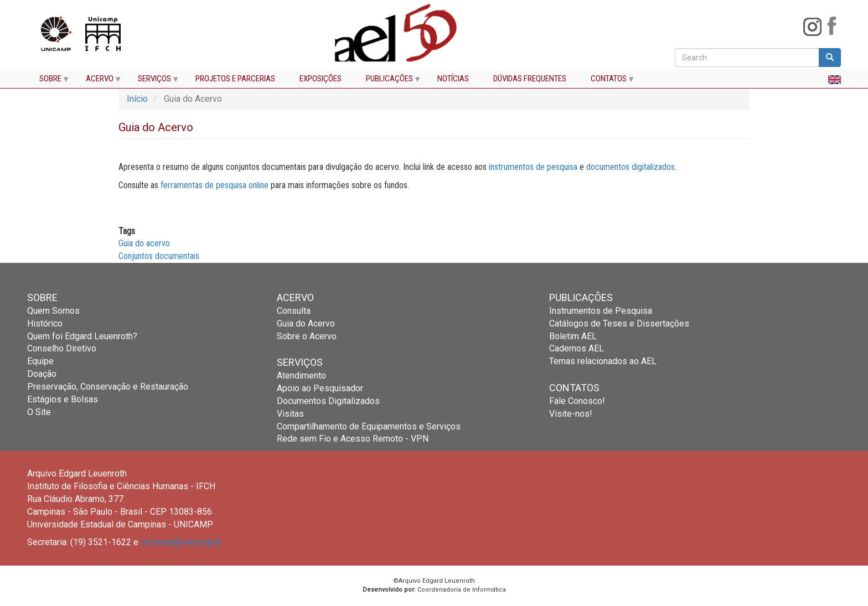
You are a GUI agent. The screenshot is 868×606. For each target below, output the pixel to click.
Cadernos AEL (577, 348)
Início (137, 99)
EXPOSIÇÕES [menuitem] (321, 79)
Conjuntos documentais (159, 256)
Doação (42, 374)
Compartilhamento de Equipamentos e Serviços (369, 426)
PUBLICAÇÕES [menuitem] (388, 81)
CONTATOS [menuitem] (607, 81)
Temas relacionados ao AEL (603, 361)
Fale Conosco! (577, 401)
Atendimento (301, 375)
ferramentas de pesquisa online (215, 185)
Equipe (40, 361)
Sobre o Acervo (307, 336)
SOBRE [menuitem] (49, 81)
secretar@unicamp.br (181, 542)
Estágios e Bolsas (63, 399)
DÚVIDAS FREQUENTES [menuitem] (530, 79)
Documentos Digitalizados (328, 401)
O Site (39, 412)
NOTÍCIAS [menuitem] (453, 79)
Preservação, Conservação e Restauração (108, 387)
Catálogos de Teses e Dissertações (619, 323)
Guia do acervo (144, 243)
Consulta (294, 311)
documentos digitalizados (631, 167)
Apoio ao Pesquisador (320, 388)
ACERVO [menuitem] (98, 81)
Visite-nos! (571, 414)
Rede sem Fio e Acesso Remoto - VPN (353, 439)
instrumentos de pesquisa (533, 167)
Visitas (290, 414)
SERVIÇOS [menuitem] (153, 81)
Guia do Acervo (306, 323)
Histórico (45, 323)
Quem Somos (53, 311)
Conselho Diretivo (62, 348)
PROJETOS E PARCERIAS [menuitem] (235, 79)
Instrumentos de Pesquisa (601, 311)
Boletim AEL (573, 336)
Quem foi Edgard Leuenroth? (82, 336)
